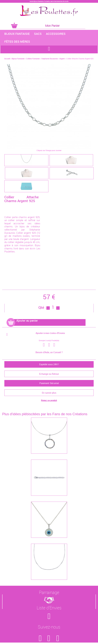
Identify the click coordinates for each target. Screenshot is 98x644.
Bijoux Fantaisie (17, 34)
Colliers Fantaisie (33, 59)
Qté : (42, 307)
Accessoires (56, 34)
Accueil (7, 59)
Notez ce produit (49, 400)
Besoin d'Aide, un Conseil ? (49, 352)
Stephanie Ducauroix (50, 59)
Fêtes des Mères (17, 42)
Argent (62, 59)
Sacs (38, 34)
